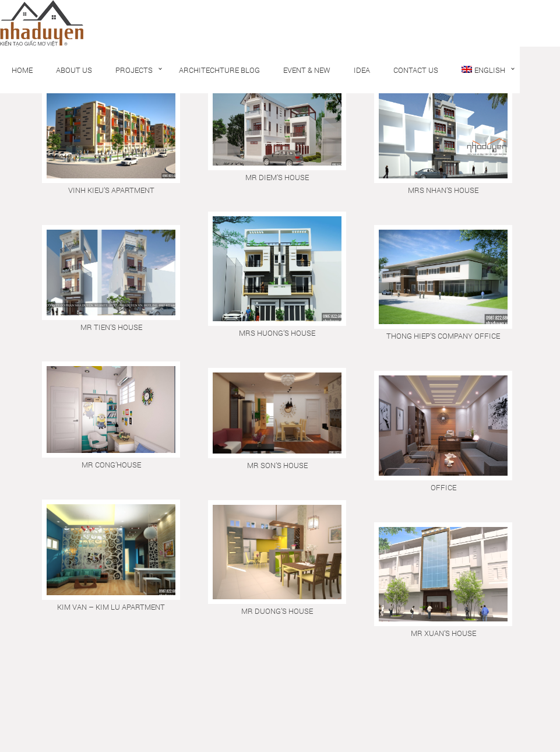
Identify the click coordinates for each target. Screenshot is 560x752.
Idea (362, 70)
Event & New (307, 70)
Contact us (416, 70)
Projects (134, 70)
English (483, 70)
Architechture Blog (219, 70)
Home (22, 70)
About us (74, 70)
